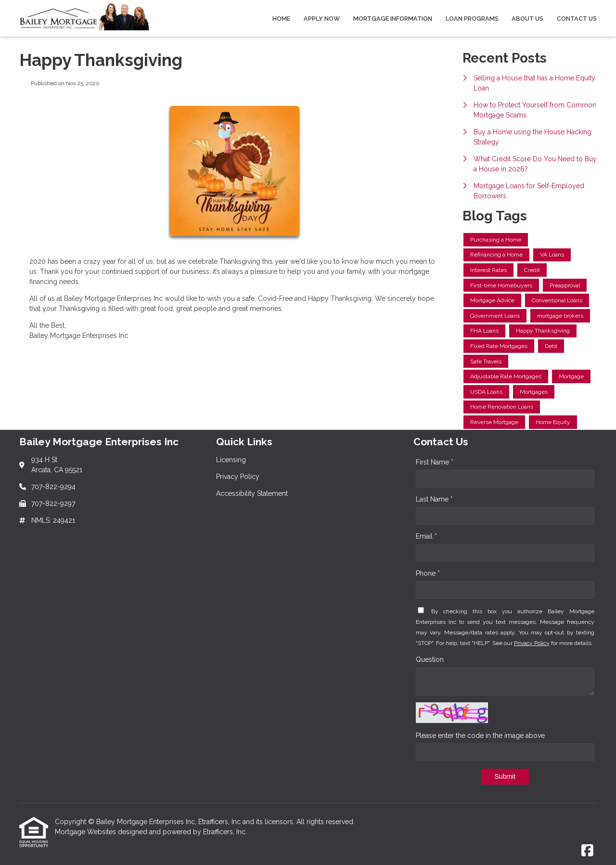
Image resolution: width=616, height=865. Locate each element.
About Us (527, 19)
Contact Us (577, 19)
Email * (426, 536)
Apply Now (322, 19)
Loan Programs (472, 19)
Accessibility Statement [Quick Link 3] (252, 493)
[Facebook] (587, 851)
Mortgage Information (393, 19)
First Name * (435, 462)
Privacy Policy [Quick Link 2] (238, 477)
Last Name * (434, 499)
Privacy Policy (532, 643)
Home (281, 19)
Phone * (428, 573)
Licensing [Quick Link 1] (231, 460)
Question (430, 659)
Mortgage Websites (86, 832)
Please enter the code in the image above (480, 736)
